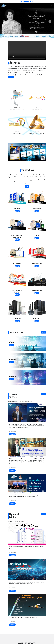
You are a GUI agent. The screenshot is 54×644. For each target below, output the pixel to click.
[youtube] (33, 2)
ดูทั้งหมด (27, 186)
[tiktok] (30, 2)
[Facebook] (26, 2)
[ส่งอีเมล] (24, 2)
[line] (28, 2)
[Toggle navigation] (52, 6)
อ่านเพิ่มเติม (11, 77)
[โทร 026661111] (22, 2)
